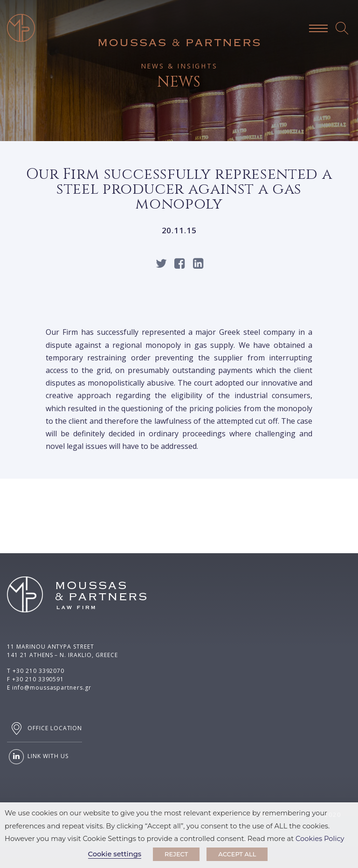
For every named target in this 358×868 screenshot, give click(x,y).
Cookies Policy (320, 839)
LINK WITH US (38, 757)
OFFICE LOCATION (45, 729)
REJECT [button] (176, 854)
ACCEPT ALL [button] (237, 854)
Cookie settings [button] (115, 854)
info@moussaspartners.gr (52, 688)
